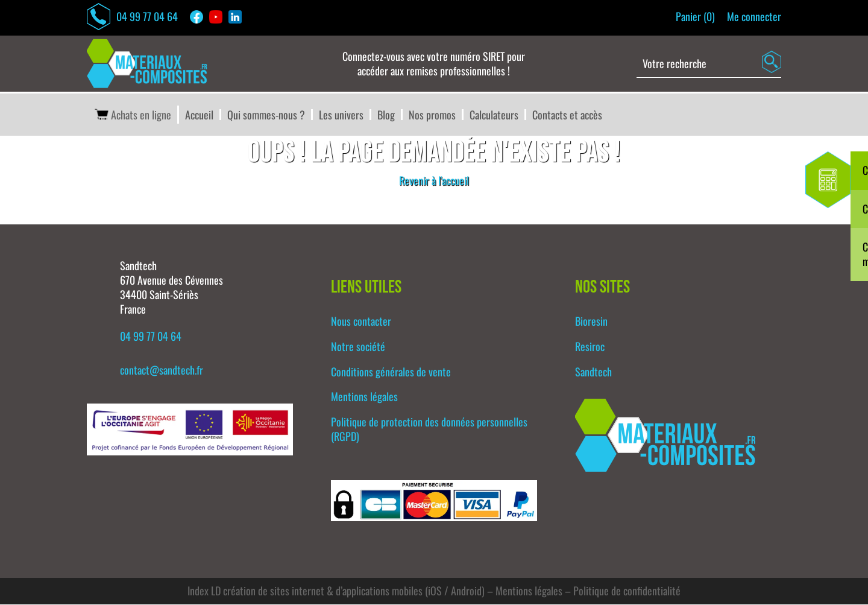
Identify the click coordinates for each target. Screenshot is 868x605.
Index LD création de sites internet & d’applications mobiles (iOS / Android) (336, 592)
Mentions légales (364, 398)
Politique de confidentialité (627, 592)
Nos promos (432, 115)
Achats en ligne (132, 115)
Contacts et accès (567, 115)
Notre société (358, 347)
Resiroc (590, 347)
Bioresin (591, 322)
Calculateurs (494, 115)
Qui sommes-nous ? (266, 115)
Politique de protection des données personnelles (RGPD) (429, 429)
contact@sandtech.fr (162, 370)
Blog (386, 115)
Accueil (199, 115)
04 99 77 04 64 (133, 17)
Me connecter (754, 17)
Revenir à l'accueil (434, 181)
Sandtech (593, 372)
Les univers (341, 115)
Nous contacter (361, 322)
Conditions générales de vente (391, 372)
